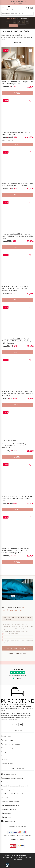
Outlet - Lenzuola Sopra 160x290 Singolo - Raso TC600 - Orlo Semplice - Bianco (17, 83)
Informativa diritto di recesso (10, 806)
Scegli (17, 93)
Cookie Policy (6, 817)
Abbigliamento (6, 752)
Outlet (4, 756)
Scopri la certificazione (17, 654)
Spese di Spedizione (8, 798)
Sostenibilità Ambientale (9, 809)
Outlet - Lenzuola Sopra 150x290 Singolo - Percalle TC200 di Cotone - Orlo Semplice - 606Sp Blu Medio (16, 446)
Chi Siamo (5, 782)
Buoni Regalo (6, 760)
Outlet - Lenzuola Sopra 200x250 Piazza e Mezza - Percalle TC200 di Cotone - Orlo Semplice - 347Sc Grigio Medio (15, 551)
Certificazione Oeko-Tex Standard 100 (13, 794)
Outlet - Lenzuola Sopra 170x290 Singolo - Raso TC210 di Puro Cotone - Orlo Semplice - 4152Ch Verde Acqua (17, 393)
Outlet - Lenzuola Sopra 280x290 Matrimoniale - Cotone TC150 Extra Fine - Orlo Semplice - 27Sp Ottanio (17, 236)
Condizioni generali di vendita (10, 802)
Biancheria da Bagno (8, 748)
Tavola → (13, 26)
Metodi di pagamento (8, 790)
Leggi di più (18, 43)
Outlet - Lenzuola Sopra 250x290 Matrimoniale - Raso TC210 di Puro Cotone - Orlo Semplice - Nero (17, 498)
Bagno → (22, 26)
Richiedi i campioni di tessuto (17, 648)
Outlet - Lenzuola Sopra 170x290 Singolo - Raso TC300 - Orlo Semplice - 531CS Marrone (17, 185)
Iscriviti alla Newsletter (18, 3)
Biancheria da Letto (7, 740)
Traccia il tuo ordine (8, 821)
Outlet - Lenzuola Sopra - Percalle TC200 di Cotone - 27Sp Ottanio (16, 133)
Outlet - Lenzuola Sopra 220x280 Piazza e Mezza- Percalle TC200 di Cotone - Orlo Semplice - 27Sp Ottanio (15, 288)
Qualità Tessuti (6, 736)
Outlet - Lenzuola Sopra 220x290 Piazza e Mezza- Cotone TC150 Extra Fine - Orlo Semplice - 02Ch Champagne (17, 341)
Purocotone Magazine (9, 774)
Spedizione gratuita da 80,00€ (18, 1)
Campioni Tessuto (7, 764)
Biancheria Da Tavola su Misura (11, 744)
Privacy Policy (6, 813)
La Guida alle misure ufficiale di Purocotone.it (15, 786)
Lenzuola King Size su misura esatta (12, 778)
